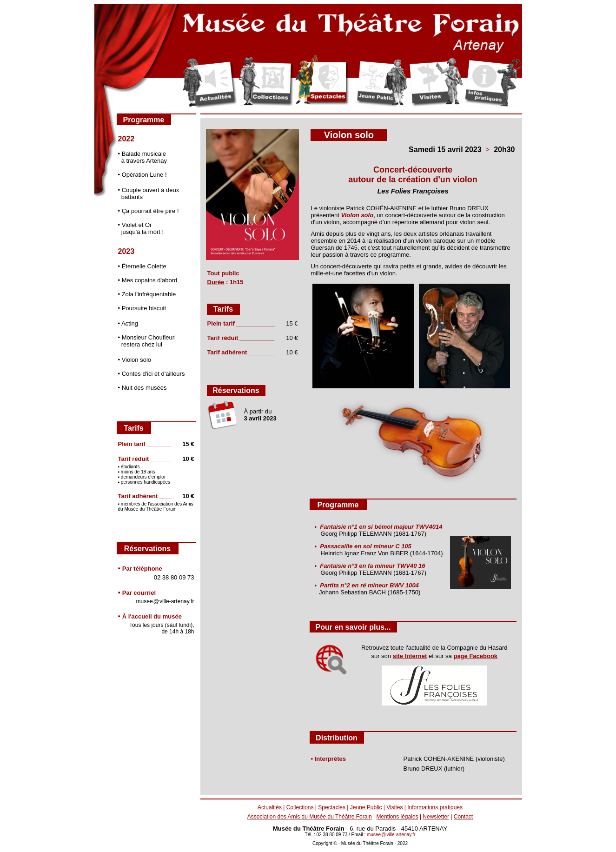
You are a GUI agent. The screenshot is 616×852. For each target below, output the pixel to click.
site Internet (410, 656)
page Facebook (475, 656)
